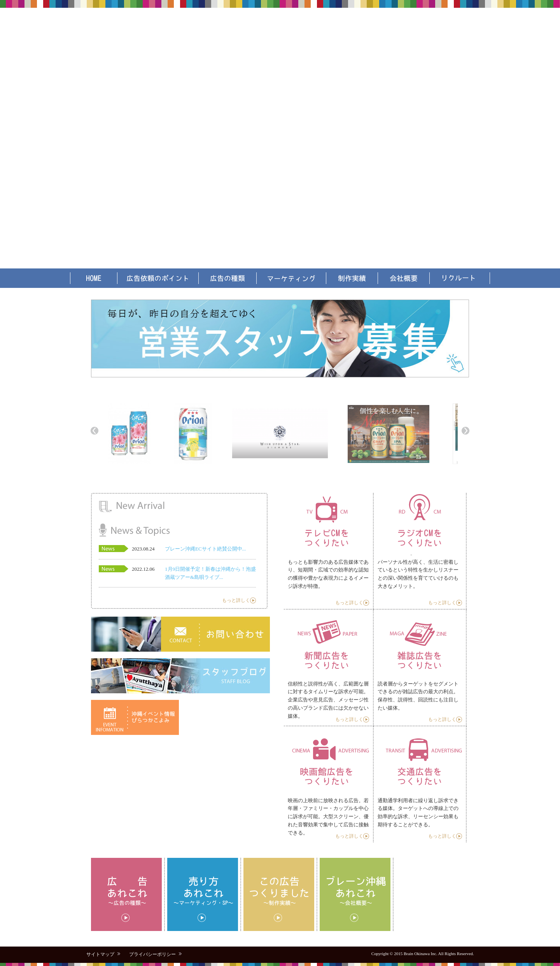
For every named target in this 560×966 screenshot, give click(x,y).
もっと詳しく (236, 600)
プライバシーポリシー (152, 954)
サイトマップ (100, 954)
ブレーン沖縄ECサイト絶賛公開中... (205, 549)
